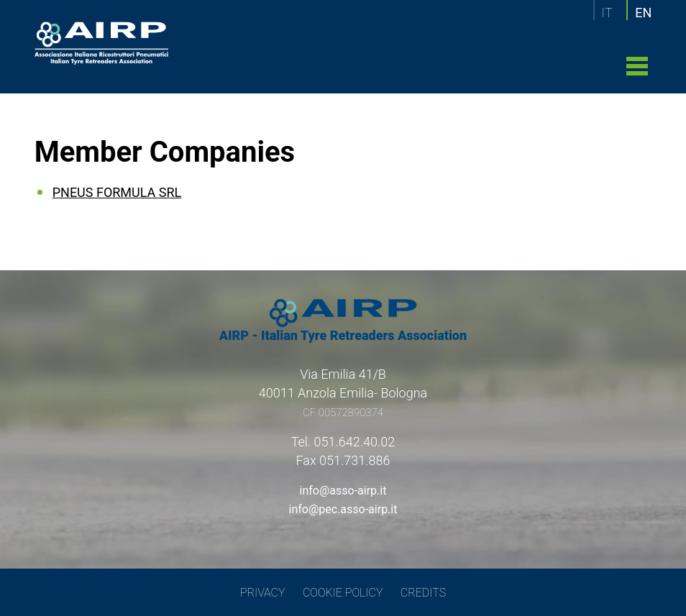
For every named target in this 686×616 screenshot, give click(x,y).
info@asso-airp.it (343, 491)
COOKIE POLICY (343, 593)
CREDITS (423, 593)
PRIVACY (263, 593)
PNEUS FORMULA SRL (117, 192)
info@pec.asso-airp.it (343, 509)
